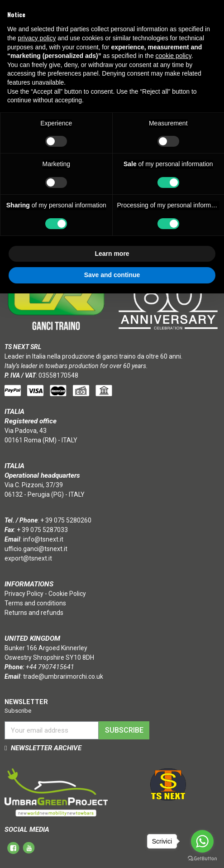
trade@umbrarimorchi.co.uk (63, 676)
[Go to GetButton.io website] (202, 859)
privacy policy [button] (37, 38)
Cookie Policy (67, 594)
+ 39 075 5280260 (66, 520)
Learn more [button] (112, 254)
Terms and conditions (35, 603)
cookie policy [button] (174, 56)
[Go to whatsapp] (202, 841)
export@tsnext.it (28, 558)
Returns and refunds (34, 613)
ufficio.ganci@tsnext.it (36, 549)
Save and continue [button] (112, 275)
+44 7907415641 (50, 667)
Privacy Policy (24, 594)
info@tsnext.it (43, 539)
